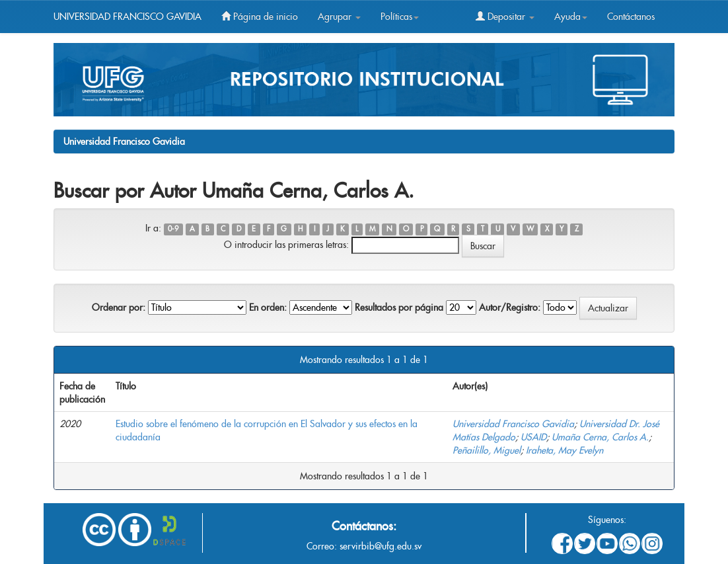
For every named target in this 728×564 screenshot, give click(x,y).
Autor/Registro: (510, 307)
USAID (533, 437)
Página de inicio (260, 17)
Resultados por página (399, 307)
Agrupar (339, 17)
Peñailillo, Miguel (487, 450)
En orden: (268, 307)
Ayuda (571, 17)
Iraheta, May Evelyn (564, 450)
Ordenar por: (119, 307)
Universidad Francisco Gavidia (124, 141)
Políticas (400, 17)
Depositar (505, 17)
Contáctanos (631, 17)
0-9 (173, 229)
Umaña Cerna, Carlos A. (600, 437)
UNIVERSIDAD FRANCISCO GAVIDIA (127, 17)
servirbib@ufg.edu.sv (381, 546)
